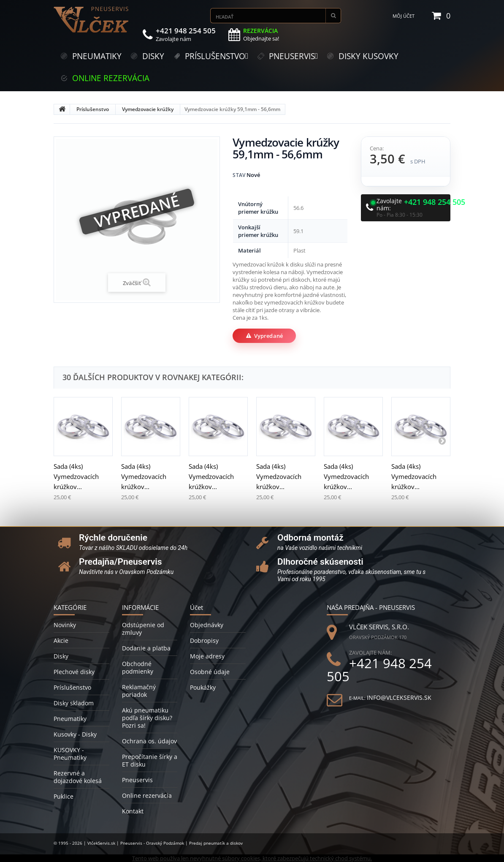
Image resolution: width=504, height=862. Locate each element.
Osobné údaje (210, 672)
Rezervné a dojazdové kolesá (78, 777)
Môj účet (404, 16)
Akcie (61, 640)
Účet (196, 607)
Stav (239, 175)
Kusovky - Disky (75, 734)
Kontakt (133, 811)
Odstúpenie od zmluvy (143, 629)
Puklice (64, 796)
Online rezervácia (147, 795)
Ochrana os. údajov (149, 741)
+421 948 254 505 (435, 202)
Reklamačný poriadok (139, 691)
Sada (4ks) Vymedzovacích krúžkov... (76, 476)
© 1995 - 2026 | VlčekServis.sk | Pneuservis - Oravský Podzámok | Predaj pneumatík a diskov (148, 843)
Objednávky (207, 625)
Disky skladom (74, 703)
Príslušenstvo (93, 109)
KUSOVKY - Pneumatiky (70, 754)
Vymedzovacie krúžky (148, 109)
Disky (61, 656)
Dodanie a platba (146, 648)
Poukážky (203, 687)
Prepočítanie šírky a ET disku (150, 760)
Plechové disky (74, 672)
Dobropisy (204, 640)
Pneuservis (137, 780)
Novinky (65, 625)
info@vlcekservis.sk (399, 697)
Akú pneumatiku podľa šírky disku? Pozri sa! (147, 718)
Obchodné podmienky (138, 668)
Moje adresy (207, 656)
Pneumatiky (70, 719)
